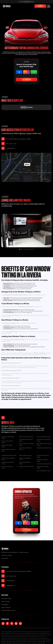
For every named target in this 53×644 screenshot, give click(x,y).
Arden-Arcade (32, 625)
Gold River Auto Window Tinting (43, 460)
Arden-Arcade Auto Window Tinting (8, 443)
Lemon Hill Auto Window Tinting (43, 449)
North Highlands (28, 626)
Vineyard (9, 631)
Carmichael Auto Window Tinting (25, 442)
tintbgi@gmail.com (10, 579)
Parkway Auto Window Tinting (26, 460)
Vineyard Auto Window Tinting (9, 449)
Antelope (42, 631)
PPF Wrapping (5, 598)
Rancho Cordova (27, 630)
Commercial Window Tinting (8, 604)
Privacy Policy (5, 551)
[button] (49, 6)
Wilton (6, 628)
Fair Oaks (44, 630)
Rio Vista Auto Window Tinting (44, 457)
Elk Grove (7, 626)
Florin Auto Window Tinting (43, 430)
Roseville (34, 626)
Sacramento (44, 625)
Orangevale (4, 631)
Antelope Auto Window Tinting (44, 441)
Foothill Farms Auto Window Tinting (8, 452)
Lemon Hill (11, 628)
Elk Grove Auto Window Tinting (7, 435)
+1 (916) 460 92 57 (10, 141)
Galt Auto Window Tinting (25, 449)
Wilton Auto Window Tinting (44, 464)
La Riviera (22, 626)
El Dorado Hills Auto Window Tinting (44, 433)
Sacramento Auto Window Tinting (8, 431)
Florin (49, 625)
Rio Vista (16, 630)
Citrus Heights (9, 633)
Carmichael (39, 626)
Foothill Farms (13, 626)
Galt (40, 625)
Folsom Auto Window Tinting (26, 430)
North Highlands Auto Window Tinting (44, 438)
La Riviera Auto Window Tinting (42, 454)
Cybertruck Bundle (6, 601)
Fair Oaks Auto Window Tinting (7, 460)
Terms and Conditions (7, 548)
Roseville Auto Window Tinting (7, 439)
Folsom (37, 625)
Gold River (26, 625)
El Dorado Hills (34, 633)
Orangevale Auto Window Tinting (8, 456)
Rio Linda (12, 630)
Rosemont (34, 630)
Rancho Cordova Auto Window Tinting (26, 438)
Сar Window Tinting (6, 592)
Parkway (45, 633)
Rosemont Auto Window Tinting (25, 452)
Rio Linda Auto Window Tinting (25, 456)
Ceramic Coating (5, 595)
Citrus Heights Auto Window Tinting (26, 433)
